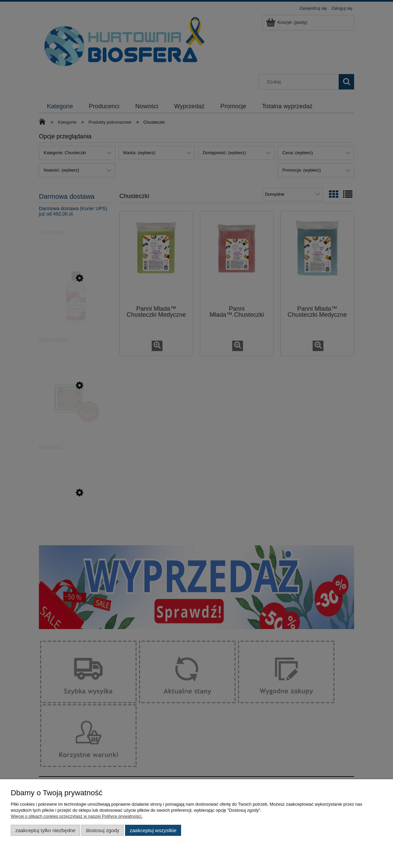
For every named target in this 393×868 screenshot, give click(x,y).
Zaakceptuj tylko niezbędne (45, 830)
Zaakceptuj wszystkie (153, 830)
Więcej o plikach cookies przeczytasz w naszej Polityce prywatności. (77, 816)
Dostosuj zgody (103, 830)
